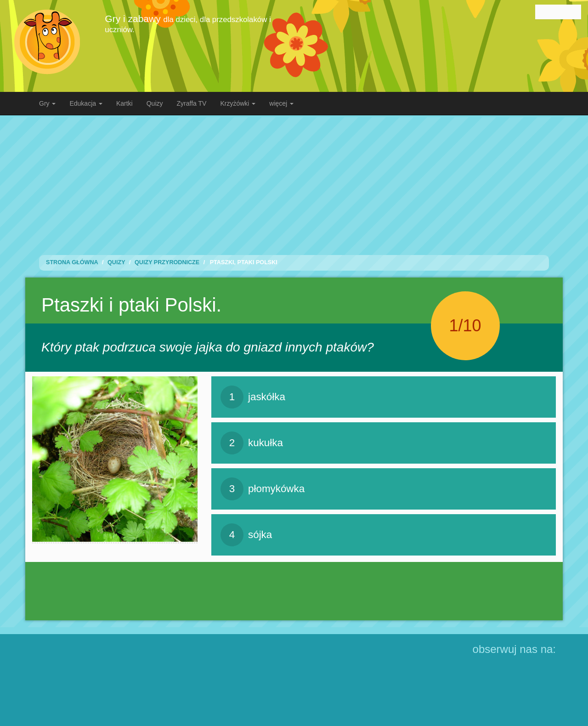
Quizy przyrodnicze (167, 262)
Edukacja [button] (86, 103)
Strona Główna (72, 262)
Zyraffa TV (192, 103)
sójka (246, 535)
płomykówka (263, 489)
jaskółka (253, 397)
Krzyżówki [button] (238, 103)
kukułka (252, 443)
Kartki (124, 103)
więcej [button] (281, 103)
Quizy (155, 103)
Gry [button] (47, 103)
